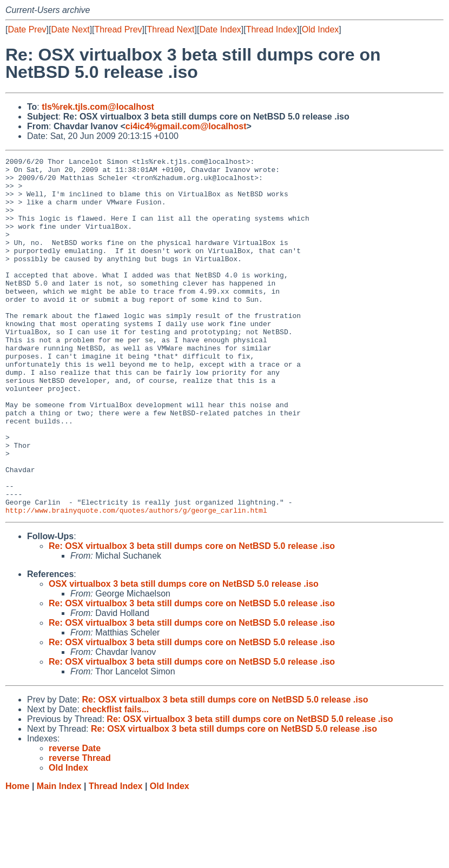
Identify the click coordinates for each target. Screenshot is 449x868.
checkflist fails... (115, 781)
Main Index (59, 857)
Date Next (70, 29)
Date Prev (27, 29)
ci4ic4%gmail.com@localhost (186, 126)
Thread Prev (118, 29)
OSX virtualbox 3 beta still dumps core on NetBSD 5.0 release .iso (184, 655)
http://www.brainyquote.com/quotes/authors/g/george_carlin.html (136, 581)
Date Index (220, 29)
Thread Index (272, 29)
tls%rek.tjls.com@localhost (98, 107)
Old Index (320, 29)
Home (17, 857)
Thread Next (170, 29)
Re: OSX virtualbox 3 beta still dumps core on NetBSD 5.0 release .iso (192, 617)
